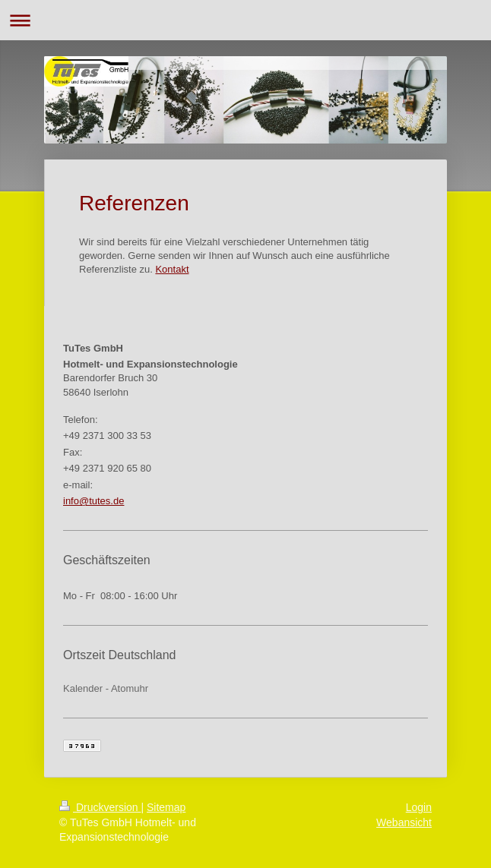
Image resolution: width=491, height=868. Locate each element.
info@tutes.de (93, 501)
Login (419, 807)
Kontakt (172, 269)
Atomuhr (130, 688)
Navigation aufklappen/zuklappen (245, 20)
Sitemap (166, 807)
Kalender (83, 688)
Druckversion (100, 807)
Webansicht (404, 822)
